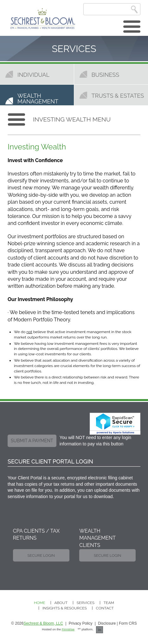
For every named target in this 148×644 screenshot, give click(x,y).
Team (109, 603)
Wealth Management (38, 98)
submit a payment (32, 441)
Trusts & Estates (118, 95)
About (61, 603)
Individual (33, 75)
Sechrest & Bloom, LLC (43, 623)
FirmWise (68, 629)
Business (106, 75)
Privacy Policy (81, 623)
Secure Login (41, 555)
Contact (105, 608)
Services (86, 603)
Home (40, 603)
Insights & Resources (65, 608)
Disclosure (107, 623)
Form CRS (128, 623)
